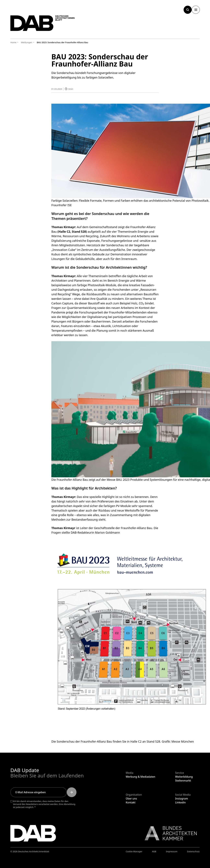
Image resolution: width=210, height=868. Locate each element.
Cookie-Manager (134, 851)
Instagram (182, 799)
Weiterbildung (184, 777)
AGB (154, 851)
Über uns (131, 799)
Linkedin (180, 802)
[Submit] (72, 792)
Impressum (172, 851)
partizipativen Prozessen (130, 317)
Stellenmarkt (183, 781)
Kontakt (131, 802)
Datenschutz (193, 851)
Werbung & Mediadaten (140, 777)
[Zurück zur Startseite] (44, 24)
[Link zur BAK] (169, 833)
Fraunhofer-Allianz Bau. (137, 528)
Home (13, 42)
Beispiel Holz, (129, 303)
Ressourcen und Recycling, (81, 236)
